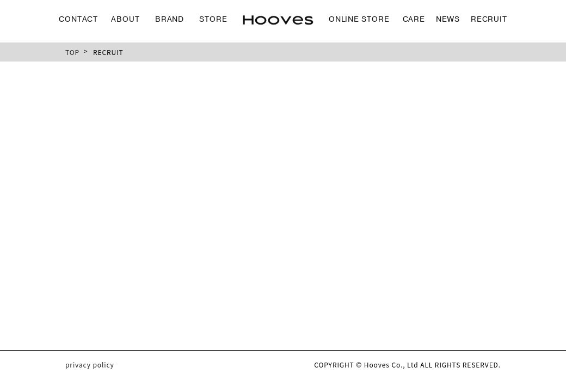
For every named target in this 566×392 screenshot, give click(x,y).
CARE (414, 18)
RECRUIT (489, 18)
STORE (213, 18)
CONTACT (78, 18)
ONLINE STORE (359, 18)
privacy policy (90, 365)
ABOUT (125, 18)
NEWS (448, 18)
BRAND (170, 18)
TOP (72, 52)
